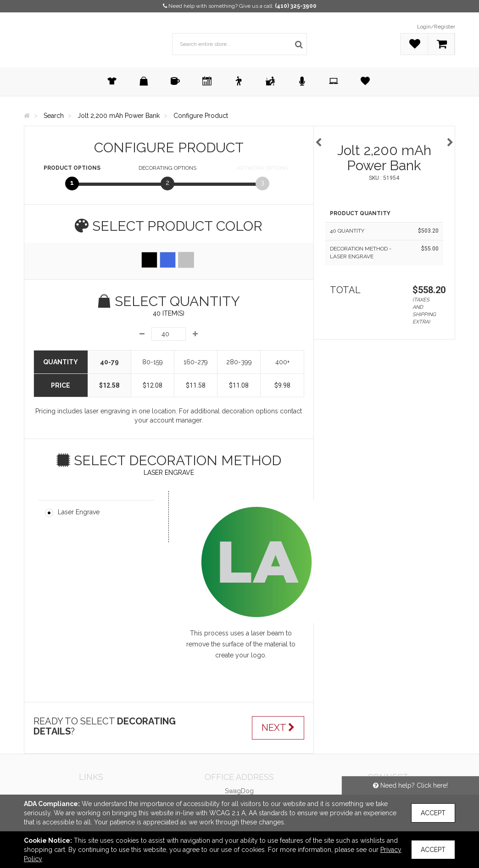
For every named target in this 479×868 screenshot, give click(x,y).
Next (278, 728)
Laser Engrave (79, 512)
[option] (384, 138)
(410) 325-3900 (296, 6)
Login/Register (436, 27)
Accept (433, 813)
